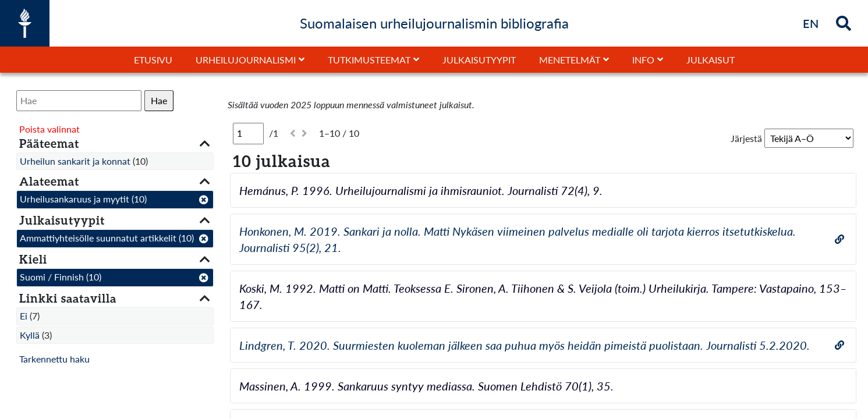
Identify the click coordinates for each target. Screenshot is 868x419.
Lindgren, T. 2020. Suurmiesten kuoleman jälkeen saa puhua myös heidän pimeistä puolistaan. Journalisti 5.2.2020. (525, 345)
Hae (159, 100)
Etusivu (153, 60)
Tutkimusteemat (369, 60)
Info (643, 60)
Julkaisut (711, 60)
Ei (24, 316)
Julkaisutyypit (479, 60)
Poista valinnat (49, 129)
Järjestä (746, 138)
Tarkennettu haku (54, 359)
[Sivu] (248, 133)
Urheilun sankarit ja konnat (75, 161)
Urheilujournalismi (246, 60)
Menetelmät (570, 60)
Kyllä (30, 335)
